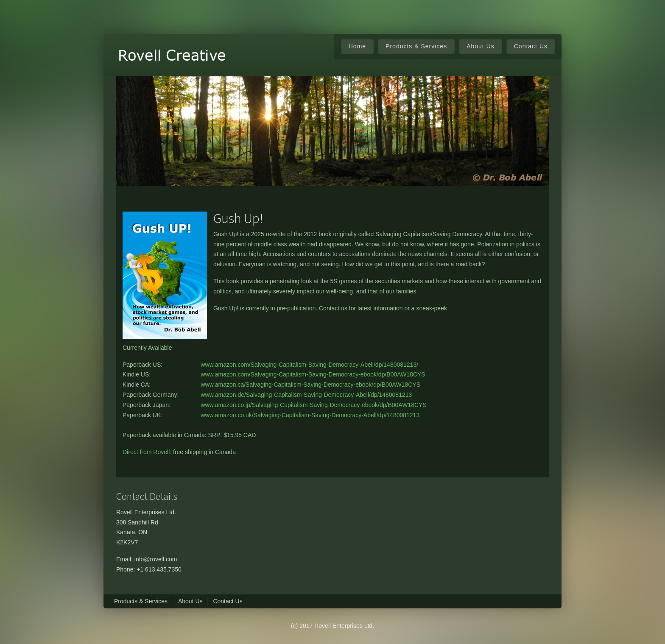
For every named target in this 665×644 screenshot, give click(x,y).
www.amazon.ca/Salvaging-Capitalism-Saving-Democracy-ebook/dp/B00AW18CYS (310, 385)
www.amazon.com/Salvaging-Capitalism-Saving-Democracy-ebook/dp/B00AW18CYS (313, 374)
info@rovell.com (156, 559)
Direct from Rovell (146, 452)
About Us (481, 46)
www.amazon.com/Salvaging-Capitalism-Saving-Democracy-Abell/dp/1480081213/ (309, 365)
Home (357, 46)
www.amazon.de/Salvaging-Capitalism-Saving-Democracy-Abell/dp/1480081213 (306, 395)
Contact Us (531, 46)
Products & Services (141, 601)
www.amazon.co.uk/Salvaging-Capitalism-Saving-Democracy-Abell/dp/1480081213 (310, 415)
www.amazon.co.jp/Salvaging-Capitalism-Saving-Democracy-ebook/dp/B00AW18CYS (314, 405)
